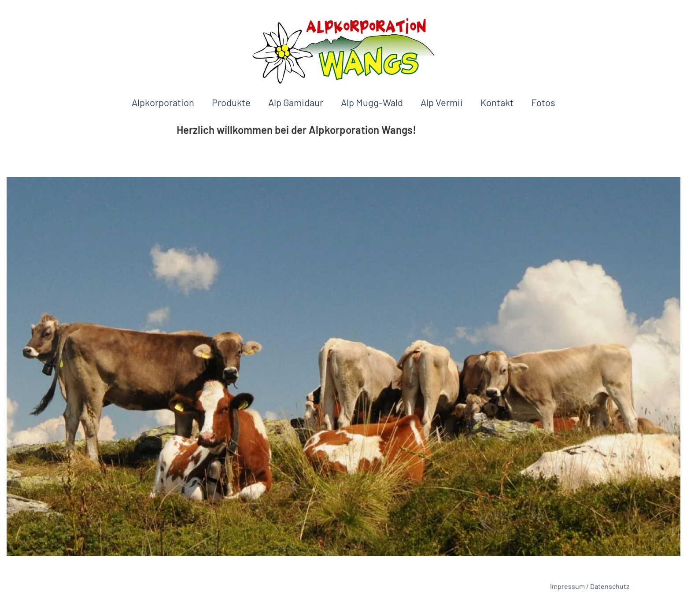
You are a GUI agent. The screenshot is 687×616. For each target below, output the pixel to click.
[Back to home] (343, 50)
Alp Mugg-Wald (372, 102)
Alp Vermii (442, 102)
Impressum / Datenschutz (590, 587)
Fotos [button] (543, 102)
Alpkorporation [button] (163, 102)
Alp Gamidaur (296, 102)
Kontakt (497, 102)
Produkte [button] (231, 102)
